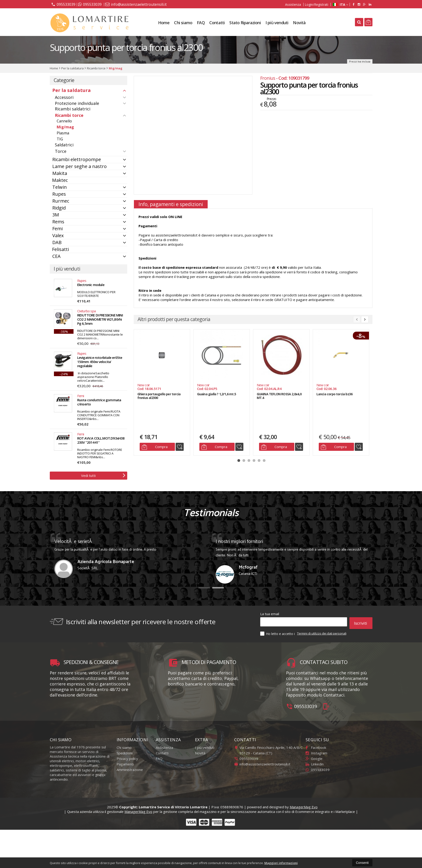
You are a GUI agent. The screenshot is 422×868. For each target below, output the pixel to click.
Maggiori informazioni (281, 863)
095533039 (63, 4)
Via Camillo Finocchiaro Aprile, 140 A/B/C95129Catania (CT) (268, 748)
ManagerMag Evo (304, 805)
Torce (61, 151)
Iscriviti (361, 622)
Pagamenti (125, 762)
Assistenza (293, 4)
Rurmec (61, 201)
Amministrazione (130, 767)
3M (56, 215)
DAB (57, 242)
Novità (299, 23)
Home (164, 23)
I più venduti (277, 23)
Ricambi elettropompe (77, 159)
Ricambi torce (69, 115)
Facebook (316, 745)
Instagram (316, 751)
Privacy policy (127, 756)
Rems (58, 222)
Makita (60, 173)
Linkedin (315, 762)
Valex (58, 235)
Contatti (217, 23)
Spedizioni (125, 751)
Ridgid (59, 208)
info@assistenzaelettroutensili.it (136, 4)
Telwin (60, 187)
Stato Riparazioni (245, 23)
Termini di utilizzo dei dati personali (322, 631)
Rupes (59, 194)
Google (314, 756)
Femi (58, 229)
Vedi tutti (103, 475)
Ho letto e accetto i (278, 631)
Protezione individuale (77, 103)
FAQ (201, 23)
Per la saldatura (72, 90)
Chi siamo (183, 23)
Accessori (64, 97)
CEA (56, 256)
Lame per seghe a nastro (80, 166)
